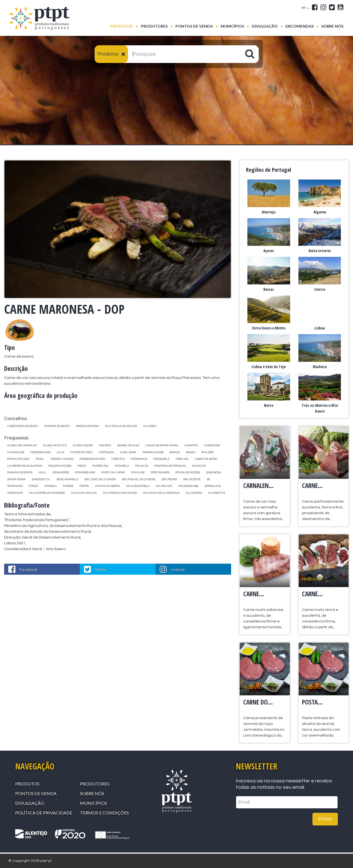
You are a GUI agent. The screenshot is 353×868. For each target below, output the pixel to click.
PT (304, 8)
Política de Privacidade (44, 813)
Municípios (232, 26)
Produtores (154, 26)
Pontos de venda (194, 26)
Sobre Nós (332, 26)
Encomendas (299, 26)
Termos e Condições (104, 813)
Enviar (325, 819)
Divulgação (265, 26)
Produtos (124, 26)
